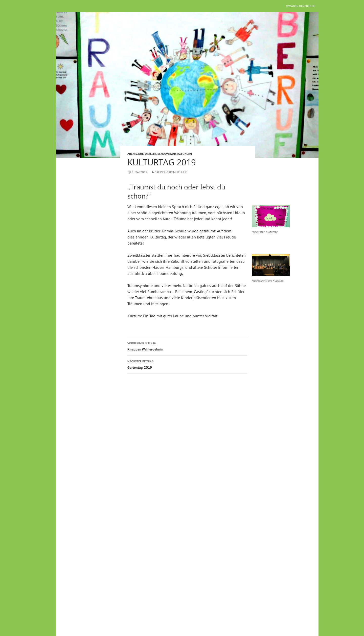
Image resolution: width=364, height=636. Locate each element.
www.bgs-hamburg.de (301, 6)
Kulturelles (147, 154)
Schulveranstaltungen (175, 154)
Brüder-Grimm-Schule (171, 172)
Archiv (132, 154)
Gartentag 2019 (187, 364)
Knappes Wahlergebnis (187, 346)
